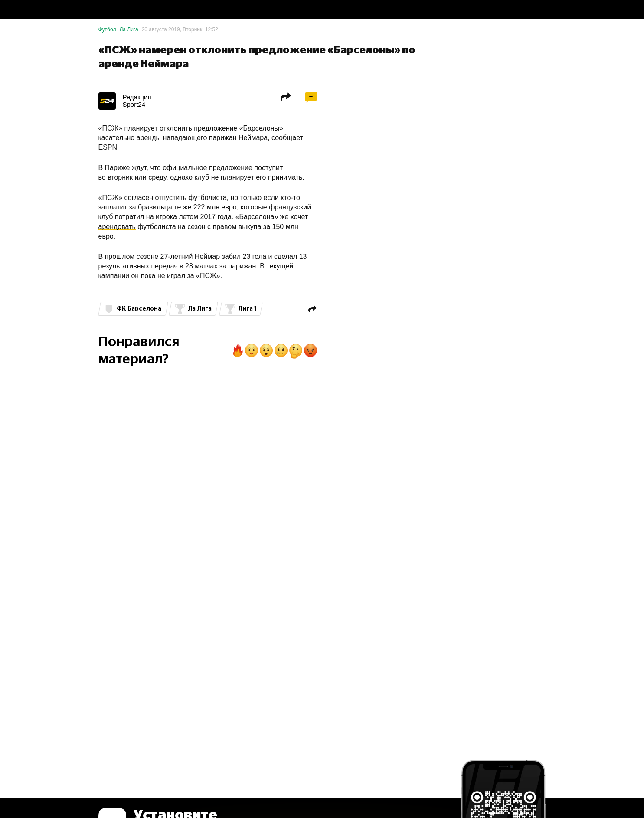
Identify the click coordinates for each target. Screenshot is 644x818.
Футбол (107, 29)
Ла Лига (129, 29)
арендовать (117, 227)
